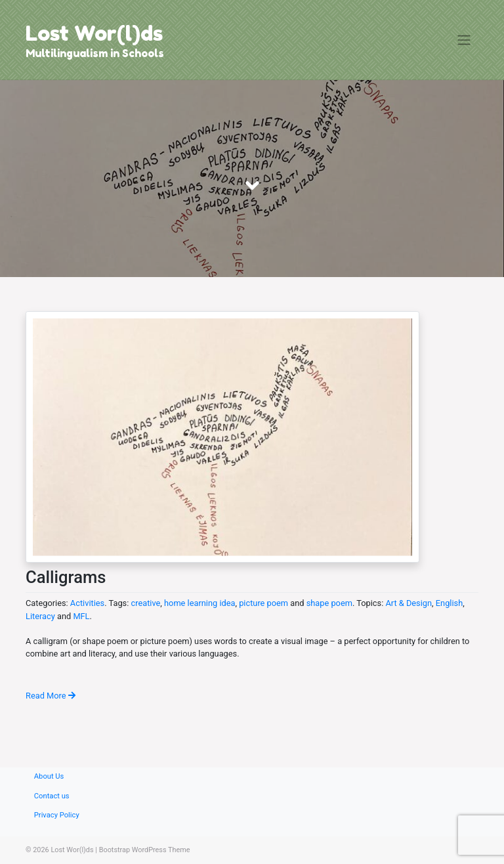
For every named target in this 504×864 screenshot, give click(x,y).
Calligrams (66, 577)
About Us (49, 776)
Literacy (40, 616)
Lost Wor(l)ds (94, 33)
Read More (51, 696)
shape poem (329, 603)
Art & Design (409, 603)
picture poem (263, 603)
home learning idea (199, 603)
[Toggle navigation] (464, 40)
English (449, 603)
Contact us (52, 796)
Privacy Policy (57, 815)
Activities (87, 603)
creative (145, 603)
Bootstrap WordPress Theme (145, 850)
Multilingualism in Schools (95, 53)
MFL (81, 616)
